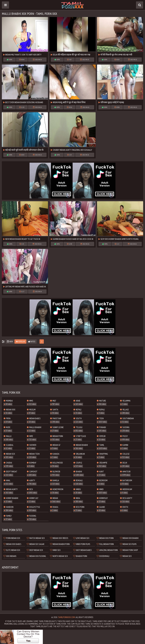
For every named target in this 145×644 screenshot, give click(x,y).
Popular (20, 341)
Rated (32, 341)
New (10, 341)
